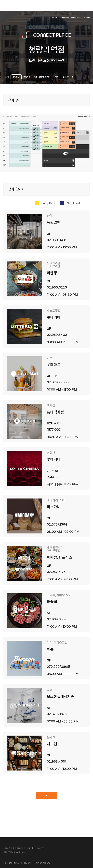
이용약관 (28, 863)
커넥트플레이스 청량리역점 (61, 17)
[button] (46, 236)
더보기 (47, 802)
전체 (15, 193)
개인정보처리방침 (43, 863)
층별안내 (85, 17)
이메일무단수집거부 (11, 863)
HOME (38, 17)
